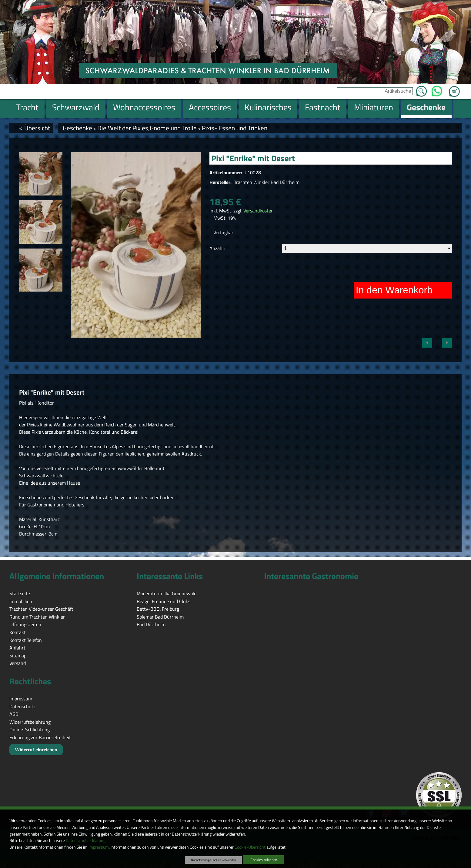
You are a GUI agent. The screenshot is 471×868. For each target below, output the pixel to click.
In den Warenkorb (394, 290)
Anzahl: (217, 248)
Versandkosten (259, 211)
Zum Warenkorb (454, 88)
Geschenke (77, 128)
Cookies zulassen (264, 860)
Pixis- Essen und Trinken (235, 128)
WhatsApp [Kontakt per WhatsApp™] (437, 89)
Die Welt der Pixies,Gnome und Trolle (147, 128)
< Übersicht (35, 128)
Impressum (99, 847)
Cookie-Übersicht (250, 847)
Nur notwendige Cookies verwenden (213, 860)
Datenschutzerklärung (86, 840)
